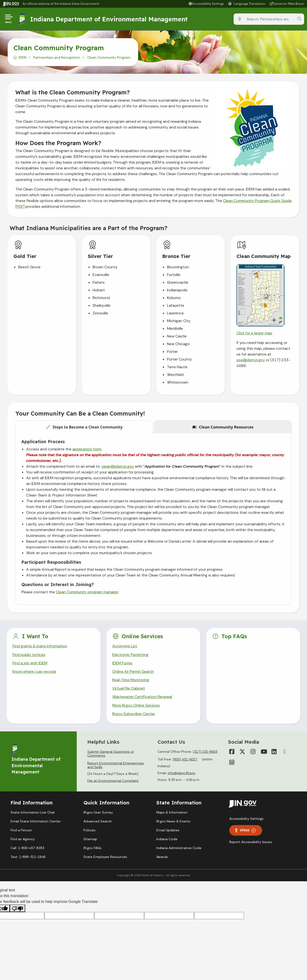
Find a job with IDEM (30, 663)
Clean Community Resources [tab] (223, 427)
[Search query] (269, 19)
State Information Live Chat (33, 813)
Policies (89, 830)
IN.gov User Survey (98, 813)
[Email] (285, 752)
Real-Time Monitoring (131, 680)
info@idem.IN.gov (181, 773)
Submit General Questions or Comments (111, 753)
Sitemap (90, 839)
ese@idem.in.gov (251, 360)
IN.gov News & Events (173, 821)
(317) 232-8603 (205, 752)
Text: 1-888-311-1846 (28, 857)
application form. (87, 449)
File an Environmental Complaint (113, 781)
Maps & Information (172, 813)
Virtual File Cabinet (129, 688)
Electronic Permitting (130, 655)
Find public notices (29, 655)
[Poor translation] (18, 908)
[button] (206, 4)
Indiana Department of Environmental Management (109, 19)
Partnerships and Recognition (57, 57)
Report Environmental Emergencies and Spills (116, 765)
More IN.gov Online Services (136, 705)
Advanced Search (98, 821)
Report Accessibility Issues (251, 842)
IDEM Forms (122, 663)
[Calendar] (232, 762)
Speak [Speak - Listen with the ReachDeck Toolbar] (245, 830)
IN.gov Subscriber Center (134, 714)
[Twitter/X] (242, 752)
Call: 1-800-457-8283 (27, 848)
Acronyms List (125, 646)
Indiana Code (167, 839)
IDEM (23, 57)
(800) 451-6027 (185, 759)
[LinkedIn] (274, 752)
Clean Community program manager (87, 592)
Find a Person (21, 830)
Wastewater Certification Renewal (142, 697)
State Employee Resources (105, 857)
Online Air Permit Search (133, 671)
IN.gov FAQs (92, 848)
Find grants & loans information (40, 646)
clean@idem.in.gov (118, 466)
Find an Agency (23, 839)
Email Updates (168, 830)
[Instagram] (253, 752)
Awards (162, 857)
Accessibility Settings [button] (246, 819)
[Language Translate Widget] (248, 4)
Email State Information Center (36, 821)
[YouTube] (264, 752)
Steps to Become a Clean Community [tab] (84, 427)
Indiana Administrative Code (179, 848)
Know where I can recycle (34, 671)
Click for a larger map (254, 333)
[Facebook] (232, 752)
